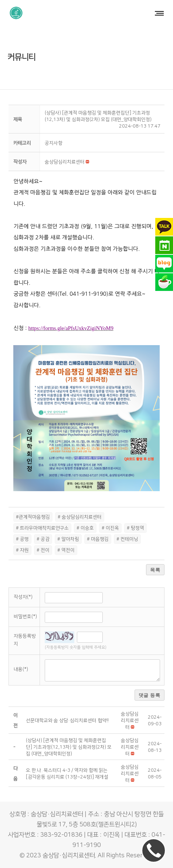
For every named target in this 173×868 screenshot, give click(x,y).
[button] (65, 162)
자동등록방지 (25, 640)
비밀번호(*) (25, 617)
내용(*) (21, 669)
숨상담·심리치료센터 (69, 855)
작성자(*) (23, 597)
